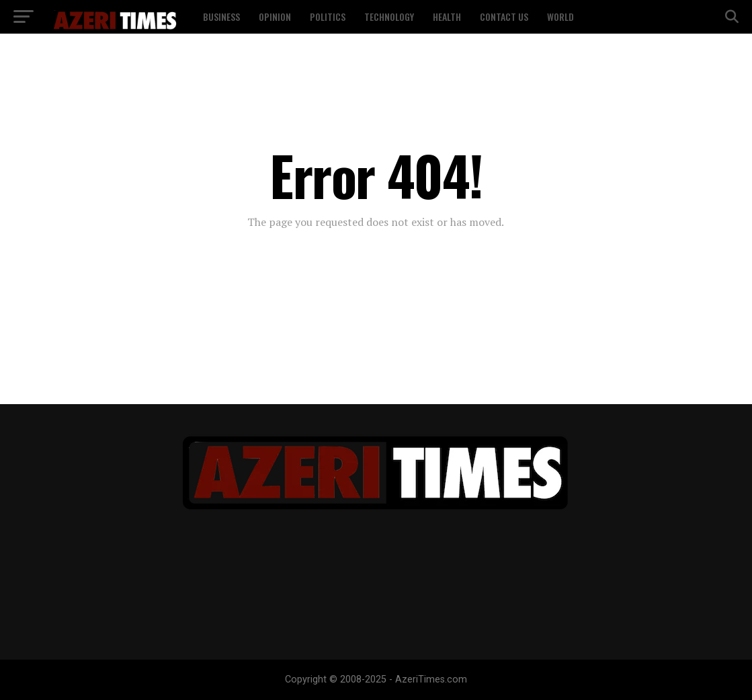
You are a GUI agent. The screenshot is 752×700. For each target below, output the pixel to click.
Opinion (275, 16)
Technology (389, 16)
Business (221, 16)
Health (447, 16)
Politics (328, 16)
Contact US (504, 16)
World (560, 16)
